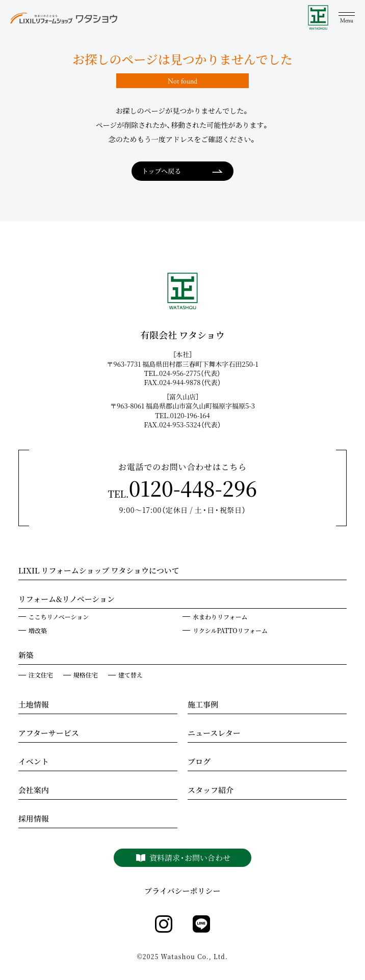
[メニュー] (347, 18)
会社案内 (34, 791)
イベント (34, 763)
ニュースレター (214, 734)
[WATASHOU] (318, 18)
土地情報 (34, 705)
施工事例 (203, 705)
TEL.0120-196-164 (186, 415)
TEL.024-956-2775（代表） (186, 373)
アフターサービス (49, 734)
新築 (26, 656)
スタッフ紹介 (211, 791)
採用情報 (34, 820)
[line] (201, 924)
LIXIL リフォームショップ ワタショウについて (99, 571)
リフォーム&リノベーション (67, 600)
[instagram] (164, 924)
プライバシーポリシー (182, 891)
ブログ (199, 763)
